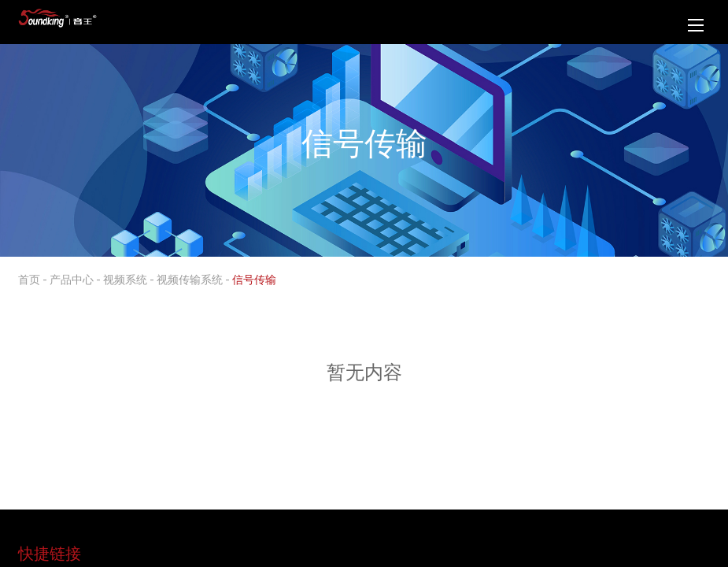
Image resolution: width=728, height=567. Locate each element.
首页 (29, 279)
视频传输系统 (190, 279)
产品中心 (72, 279)
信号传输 (254, 279)
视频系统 (125, 279)
